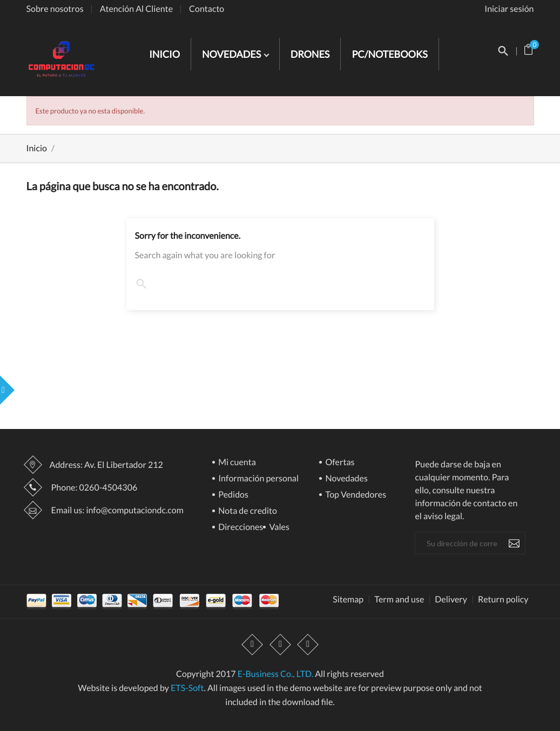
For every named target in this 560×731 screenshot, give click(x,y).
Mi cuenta (236, 463)
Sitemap (348, 600)
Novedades (346, 479)
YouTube (280, 645)
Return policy (503, 600)
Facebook (253, 645)
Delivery (451, 600)
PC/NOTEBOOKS (389, 54)
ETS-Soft (187, 688)
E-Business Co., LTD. (275, 674)
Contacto (207, 9)
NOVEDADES (232, 54)
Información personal (258, 479)
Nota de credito (247, 511)
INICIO (164, 54)
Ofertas (339, 463)
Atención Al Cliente (136, 9)
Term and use (399, 600)
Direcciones (240, 528)
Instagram (308, 645)
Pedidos (232, 495)
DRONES (310, 54)
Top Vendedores (355, 495)
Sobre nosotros (55, 9)
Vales (278, 528)
